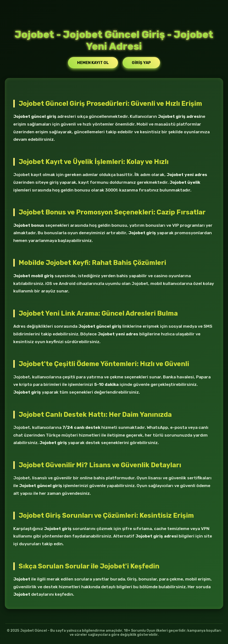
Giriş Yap (141, 63)
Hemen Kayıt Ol (93, 63)
